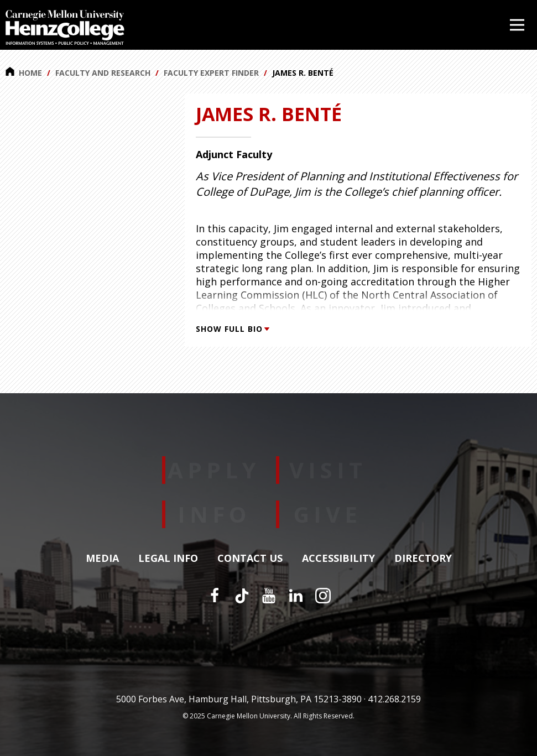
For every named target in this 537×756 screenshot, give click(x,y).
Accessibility (338, 559)
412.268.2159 (394, 699)
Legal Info (168, 559)
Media (102, 559)
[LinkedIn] (296, 596)
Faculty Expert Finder (211, 73)
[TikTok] (242, 596)
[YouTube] (269, 596)
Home (24, 72)
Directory (423, 559)
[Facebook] (215, 596)
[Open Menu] (517, 25)
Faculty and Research (103, 73)
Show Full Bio (232, 329)
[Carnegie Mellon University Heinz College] (65, 29)
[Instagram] (323, 596)
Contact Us (250, 559)
